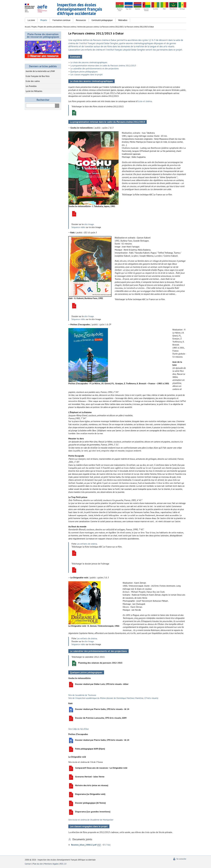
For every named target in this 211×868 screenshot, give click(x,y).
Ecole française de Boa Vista (38, 76)
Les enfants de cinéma (87, 544)
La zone (31, 20)
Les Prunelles (31, 86)
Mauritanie (173, 9)
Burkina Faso (120, 10)
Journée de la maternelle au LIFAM (40, 71)
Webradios (123, 20)
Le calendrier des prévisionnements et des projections (95, 68)
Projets (44, 20)
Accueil (27, 27)
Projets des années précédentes (50, 27)
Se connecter (181, 859)
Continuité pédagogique (102, 20)
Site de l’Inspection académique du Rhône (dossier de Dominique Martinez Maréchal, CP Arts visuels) (113, 698)
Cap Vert (129, 9)
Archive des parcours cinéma (88, 27)
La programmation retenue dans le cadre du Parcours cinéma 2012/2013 (103, 65)
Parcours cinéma (70, 27)
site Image (89, 224)
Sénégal (182, 9)
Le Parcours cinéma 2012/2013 (112, 27)
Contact (28, 864)
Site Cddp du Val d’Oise (79, 729)
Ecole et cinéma (145, 101)
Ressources (81, 20)
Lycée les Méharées (34, 91)
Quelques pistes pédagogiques (84, 72)
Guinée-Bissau (146, 10)
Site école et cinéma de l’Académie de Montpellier (91, 820)
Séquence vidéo (78, 227)
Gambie (138, 9)
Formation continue (61, 20)
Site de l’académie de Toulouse (82, 695)
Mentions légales (51, 864)
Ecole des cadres (33, 81)
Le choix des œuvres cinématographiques (89, 62)
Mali (164, 9)
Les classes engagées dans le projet (87, 74)
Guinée (155, 9)
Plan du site (38, 864)
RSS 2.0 (63, 864)
